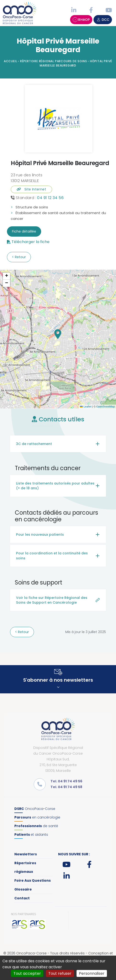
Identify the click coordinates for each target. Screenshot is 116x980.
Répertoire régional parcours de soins (54, 61)
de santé (36, 826)
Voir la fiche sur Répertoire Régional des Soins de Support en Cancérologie (52, 600)
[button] (58, 334)
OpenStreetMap (105, 406)
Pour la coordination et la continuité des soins (52, 556)
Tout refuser (60, 973)
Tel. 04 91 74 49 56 (66, 781)
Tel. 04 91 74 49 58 (66, 787)
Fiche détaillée (24, 231)
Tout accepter (27, 973)
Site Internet (31, 189)
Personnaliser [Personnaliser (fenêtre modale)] (92, 973)
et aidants (31, 835)
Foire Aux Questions (33, 880)
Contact (22, 898)
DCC (103, 20)
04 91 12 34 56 (50, 198)
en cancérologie (37, 817)
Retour (20, 257)
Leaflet (86, 406)
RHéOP (81, 20)
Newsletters (26, 854)
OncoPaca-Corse (35, 809)
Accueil (11, 61)
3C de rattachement (34, 444)
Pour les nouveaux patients (40, 535)
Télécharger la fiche (30, 242)
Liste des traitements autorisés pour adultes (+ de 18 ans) (55, 486)
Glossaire (23, 889)
